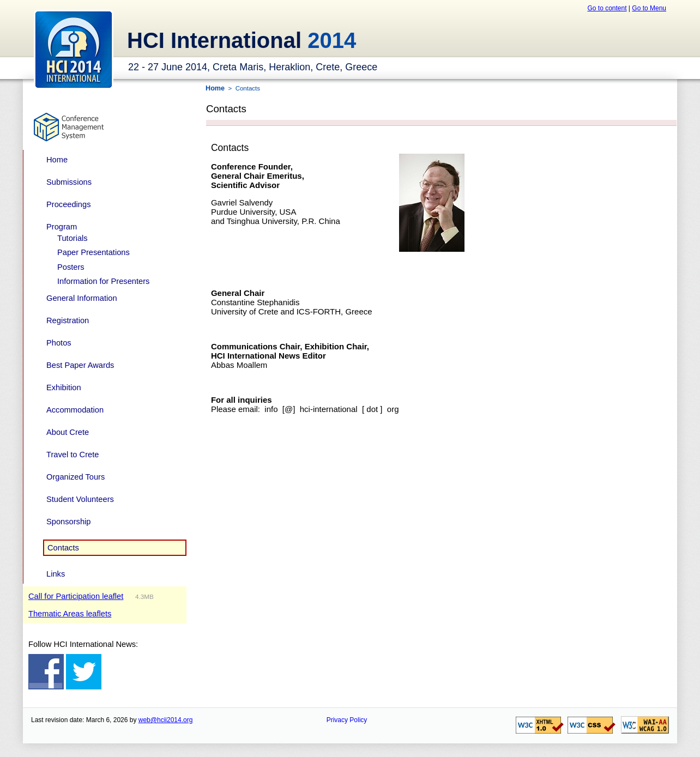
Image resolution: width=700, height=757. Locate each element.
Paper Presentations (93, 252)
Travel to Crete (73, 455)
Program (62, 227)
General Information (82, 298)
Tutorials (73, 238)
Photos (59, 343)
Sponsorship (68, 522)
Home (57, 160)
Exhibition (64, 387)
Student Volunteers (80, 499)
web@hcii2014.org (166, 720)
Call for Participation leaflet (76, 596)
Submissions (69, 182)
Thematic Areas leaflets (70, 614)
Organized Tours (76, 477)
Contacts (63, 548)
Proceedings (68, 204)
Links (56, 574)
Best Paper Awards (80, 365)
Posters (71, 267)
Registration (68, 320)
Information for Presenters (103, 281)
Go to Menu (649, 8)
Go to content (607, 8)
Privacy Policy (347, 720)
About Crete (68, 432)
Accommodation (75, 410)
